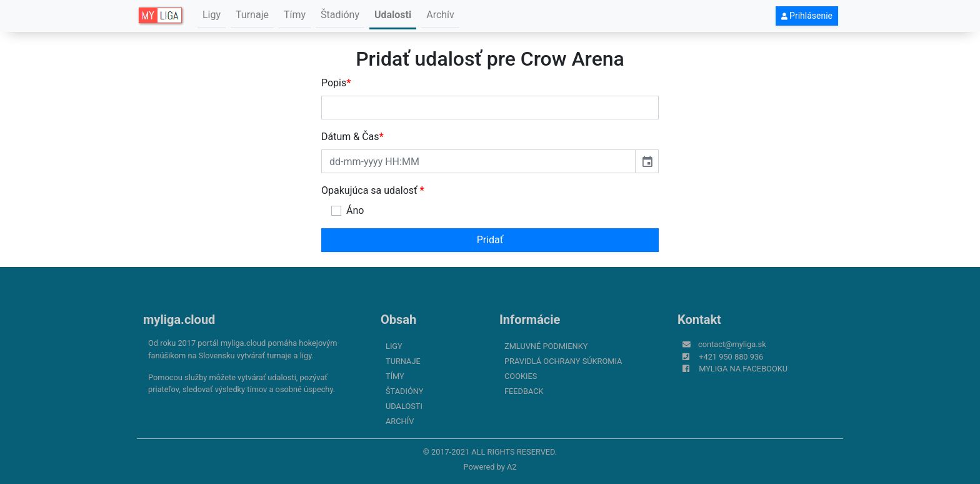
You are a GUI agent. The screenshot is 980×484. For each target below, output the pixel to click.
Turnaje (252, 15)
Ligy (212, 15)
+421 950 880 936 (731, 357)
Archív (440, 15)
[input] (478, 161)
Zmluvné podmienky (546, 346)
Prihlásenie (807, 16)
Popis (336, 83)
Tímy (295, 15)
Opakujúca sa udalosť (373, 190)
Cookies (521, 376)
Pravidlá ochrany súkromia (563, 361)
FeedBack (524, 391)
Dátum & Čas (352, 137)
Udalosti (393, 15)
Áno (355, 210)
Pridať (490, 240)
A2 (512, 467)
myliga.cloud (179, 320)
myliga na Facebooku (743, 369)
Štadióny (340, 15)
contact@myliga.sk (732, 344)
